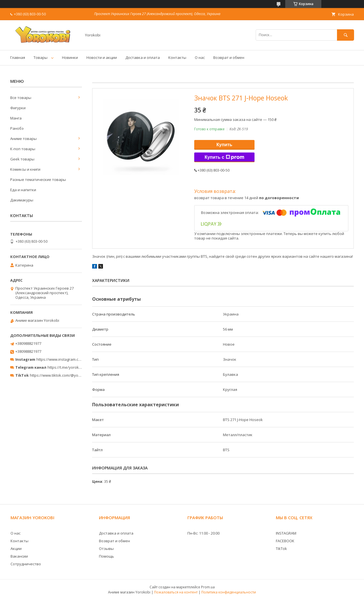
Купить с (224, 157)
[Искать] (346, 35)
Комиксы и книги (25, 169)
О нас (200, 57)
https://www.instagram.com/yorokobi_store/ (75, 359)
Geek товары (22, 159)
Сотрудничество (26, 564)
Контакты (177, 57)
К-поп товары (23, 149)
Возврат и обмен (229, 57)
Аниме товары (23, 139)
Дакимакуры (22, 200)
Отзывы (106, 549)
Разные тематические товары (38, 180)
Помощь (106, 556)
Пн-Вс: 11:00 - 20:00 (203, 533)
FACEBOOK (285, 541)
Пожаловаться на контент (176, 592)
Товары (41, 57)
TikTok (281, 549)
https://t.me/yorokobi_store (71, 367)
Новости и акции (102, 57)
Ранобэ (17, 128)
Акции (16, 549)
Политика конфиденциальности (229, 592)
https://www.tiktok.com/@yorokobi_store (65, 375)
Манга (16, 118)
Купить (224, 145)
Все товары (21, 98)
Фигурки (18, 108)
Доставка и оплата (143, 57)
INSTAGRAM (286, 533)
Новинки (70, 57)
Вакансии (19, 556)
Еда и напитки (23, 190)
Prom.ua (208, 587)
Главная (18, 57)
